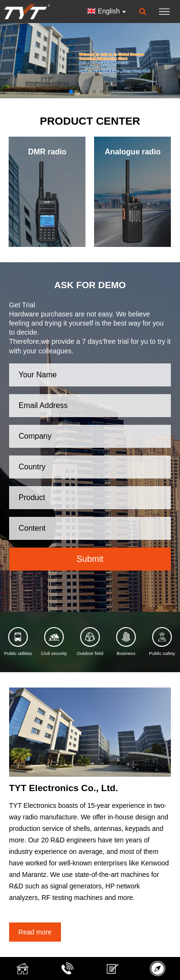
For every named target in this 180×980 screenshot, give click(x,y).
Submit (90, 559)
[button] (71, 92)
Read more (35, 932)
